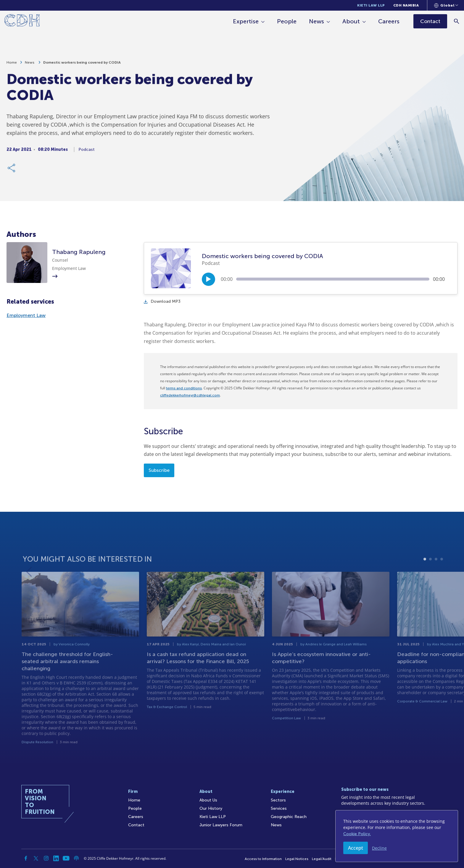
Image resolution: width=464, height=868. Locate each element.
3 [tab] (436, 576)
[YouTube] (66, 858)
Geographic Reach (289, 817)
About (351, 21)
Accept (356, 848)
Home (12, 65)
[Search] (457, 21)
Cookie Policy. (357, 834)
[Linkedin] (56, 858)
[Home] (22, 21)
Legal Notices (297, 859)
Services (279, 808)
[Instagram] (46, 858)
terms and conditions (184, 388)
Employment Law (26, 315)
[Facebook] (26, 858)
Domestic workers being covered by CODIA (82, 65)
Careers (389, 21)
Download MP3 (162, 301)
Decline (379, 848)
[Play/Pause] (208, 279)
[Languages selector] (446, 5)
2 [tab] (430, 576)
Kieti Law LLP (371, 5)
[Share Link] (12, 170)
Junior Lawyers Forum (221, 825)
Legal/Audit (322, 859)
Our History (211, 808)
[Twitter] (36, 858)
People (287, 21)
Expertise (246, 21)
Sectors (278, 800)
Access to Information (263, 859)
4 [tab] (442, 576)
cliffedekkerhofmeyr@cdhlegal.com (190, 395)
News (316, 21)
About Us (208, 800)
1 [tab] (425, 576)
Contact (136, 825)
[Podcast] (76, 858)
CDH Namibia (406, 5)
